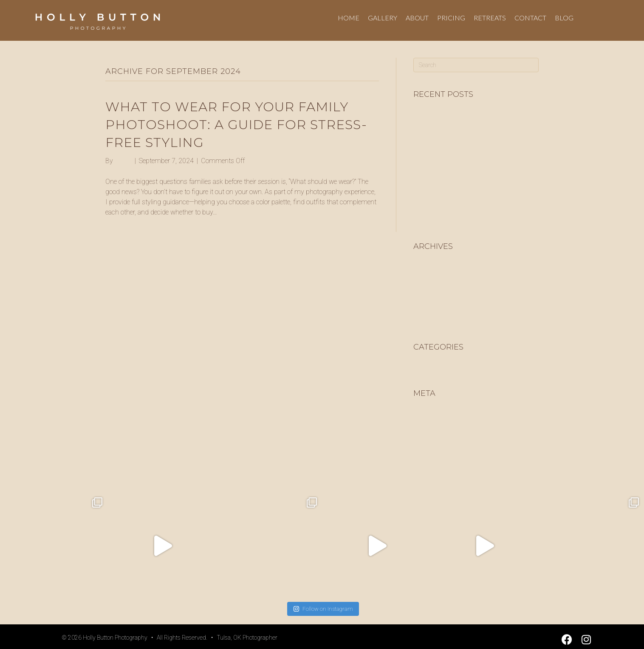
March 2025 (431, 279)
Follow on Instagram (323, 609)
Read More (120, 227)
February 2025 (435, 292)
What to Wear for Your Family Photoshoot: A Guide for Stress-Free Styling (236, 125)
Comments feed (437, 439)
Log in (422, 412)
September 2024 (437, 320)
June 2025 (429, 265)
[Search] (476, 65)
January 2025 (434, 306)
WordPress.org (435, 453)
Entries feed (430, 426)
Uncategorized (434, 366)
